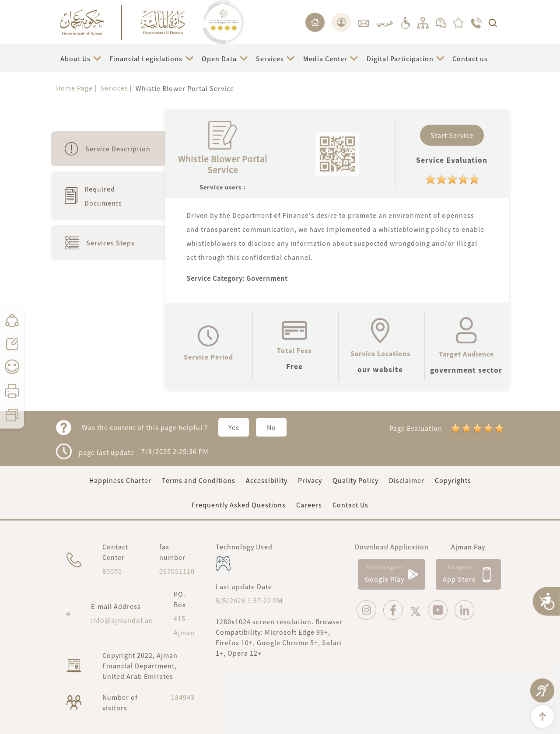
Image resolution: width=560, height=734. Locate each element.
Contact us (470, 59)
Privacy (310, 480)
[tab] (108, 149)
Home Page (74, 88)
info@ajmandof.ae (122, 620)
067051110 (177, 571)
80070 (112, 571)
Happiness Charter (120, 480)
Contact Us (350, 505)
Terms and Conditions (199, 480)
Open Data (219, 59)
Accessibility (267, 480)
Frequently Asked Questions (239, 505)
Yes (234, 427)
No (271, 427)
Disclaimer (407, 480)
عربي (385, 22)
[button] (81, 58)
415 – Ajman (184, 626)
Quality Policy (355, 480)
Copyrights (453, 480)
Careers (309, 505)
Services (270, 59)
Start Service (452, 135)
